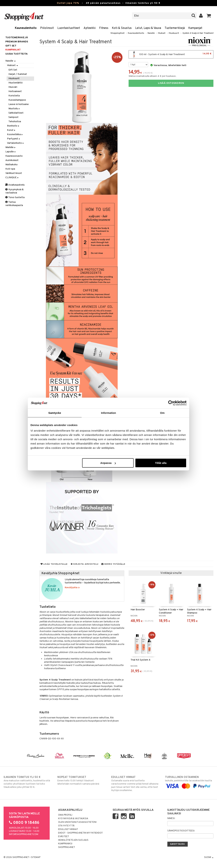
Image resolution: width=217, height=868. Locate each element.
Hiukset (162, 33)
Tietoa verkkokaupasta (14, 204)
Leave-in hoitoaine (19, 104)
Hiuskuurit (174, 33)
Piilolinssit (47, 28)
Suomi (209, 857)
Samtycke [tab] (55, 413)
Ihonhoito (13, 126)
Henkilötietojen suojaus (73, 840)
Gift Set (13, 70)
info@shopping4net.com (24, 834)
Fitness (104, 28)
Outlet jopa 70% (68, 3)
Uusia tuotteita (16, 54)
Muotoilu (14, 109)
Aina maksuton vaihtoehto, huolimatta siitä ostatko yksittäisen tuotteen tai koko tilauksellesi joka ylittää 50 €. (28, 782)
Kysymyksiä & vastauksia (15, 191)
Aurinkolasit (12, 160)
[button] (209, 16)
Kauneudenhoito (26, 28)
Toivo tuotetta (15, 197)
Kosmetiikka (15, 134)
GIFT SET (11, 46)
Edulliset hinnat (68, 829)
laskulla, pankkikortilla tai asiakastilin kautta (189, 782)
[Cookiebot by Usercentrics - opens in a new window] (171, 403)
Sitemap (36, 857)
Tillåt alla (161, 463)
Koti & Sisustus (122, 28)
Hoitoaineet (15, 91)
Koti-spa (10, 169)
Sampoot (13, 117)
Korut (11, 130)
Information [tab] (108, 413)
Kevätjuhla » (72, 588)
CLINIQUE (12, 178)
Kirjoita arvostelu (84, 564)
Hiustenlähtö (16, 83)
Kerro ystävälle (113, 564)
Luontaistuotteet (69, 28)
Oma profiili (65, 815)
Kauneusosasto (14, 156)
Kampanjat (195, 28)
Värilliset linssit (14, 173)
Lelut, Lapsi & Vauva (148, 28)
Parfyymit (14, 139)
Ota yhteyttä (66, 826)
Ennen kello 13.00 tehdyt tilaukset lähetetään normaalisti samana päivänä (82, 780)
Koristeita (14, 96)
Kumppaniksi (65, 844)
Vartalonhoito (16, 143)
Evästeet (64, 837)
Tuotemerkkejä (175, 28)
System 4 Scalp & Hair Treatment (198, 33)
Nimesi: (171, 818)
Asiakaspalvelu (15, 185)
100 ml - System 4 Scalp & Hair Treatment (171, 54)
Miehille (11, 147)
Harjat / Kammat (18, 74)
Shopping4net (117, 33)
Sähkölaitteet (16, 113)
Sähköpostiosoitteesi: (181, 831)
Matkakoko (11, 165)
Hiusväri (13, 87)
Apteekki (90, 28)
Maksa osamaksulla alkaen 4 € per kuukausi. (152, 76)
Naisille (151, 33)
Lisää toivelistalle (54, 564)
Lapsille (11, 152)
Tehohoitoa (15, 122)
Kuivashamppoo (17, 100)
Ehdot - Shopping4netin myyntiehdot (80, 833)
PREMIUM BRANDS (17, 42)
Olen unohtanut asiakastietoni (77, 822)
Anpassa (108, 463)
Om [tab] (162, 413)
